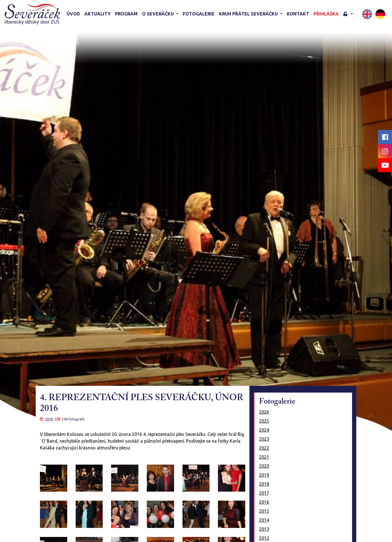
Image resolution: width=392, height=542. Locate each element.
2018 (264, 484)
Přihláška (326, 14)
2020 (264, 466)
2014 (264, 520)
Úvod (73, 14)
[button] (348, 14)
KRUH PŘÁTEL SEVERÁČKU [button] (249, 14)
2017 (264, 493)
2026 (264, 412)
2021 (264, 457)
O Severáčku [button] (158, 14)
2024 (264, 430)
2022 (264, 448)
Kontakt (298, 14)
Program (126, 14)
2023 (264, 439)
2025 (264, 421)
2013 (264, 529)
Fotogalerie (199, 14)
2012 (264, 538)
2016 (49, 419)
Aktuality (97, 14)
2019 (264, 475)
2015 (264, 511)
